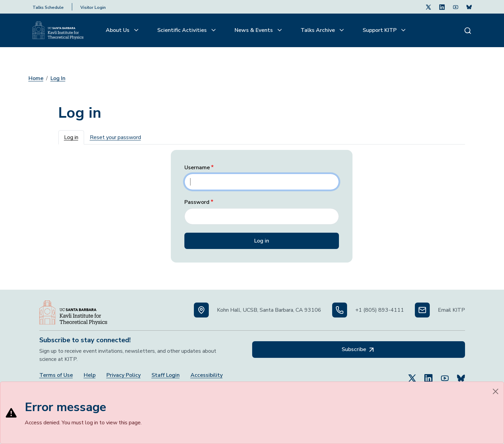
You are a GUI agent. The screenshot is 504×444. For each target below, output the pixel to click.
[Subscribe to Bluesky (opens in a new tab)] (461, 375)
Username (197, 168)
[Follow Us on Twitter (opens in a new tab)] (428, 7)
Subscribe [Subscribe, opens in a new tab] (359, 350)
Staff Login (166, 375)
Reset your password (115, 137)
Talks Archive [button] (318, 30)
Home (36, 78)
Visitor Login (93, 7)
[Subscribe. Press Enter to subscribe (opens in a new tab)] (469, 7)
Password (197, 202)
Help (90, 375)
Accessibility (207, 375)
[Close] (496, 391)
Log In (58, 78)
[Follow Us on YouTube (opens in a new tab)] (445, 375)
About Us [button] (118, 30)
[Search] (468, 30)
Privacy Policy (124, 375)
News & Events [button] (254, 30)
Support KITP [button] (380, 30)
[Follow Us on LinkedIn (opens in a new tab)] (442, 7)
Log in (71, 137)
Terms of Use (56, 375)
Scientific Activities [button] (183, 30)
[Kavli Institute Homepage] (58, 31)
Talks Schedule (48, 7)
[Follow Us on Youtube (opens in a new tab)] (456, 7)
